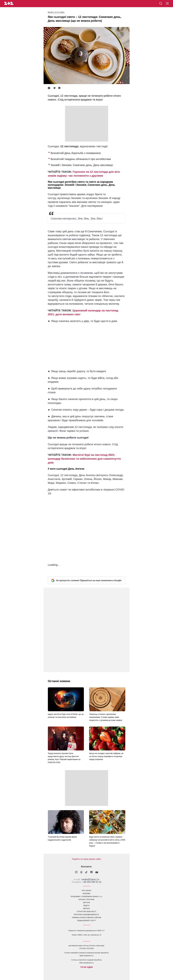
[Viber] (59, 88)
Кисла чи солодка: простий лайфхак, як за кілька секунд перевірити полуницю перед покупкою (106, 756)
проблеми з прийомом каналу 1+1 (86, 897)
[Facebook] (49, 88)
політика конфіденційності (87, 915)
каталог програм (87, 900)
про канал (86, 891)
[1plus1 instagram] (76, 872)
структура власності (86, 912)
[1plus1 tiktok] (86, 872)
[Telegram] (54, 88)
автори (87, 909)
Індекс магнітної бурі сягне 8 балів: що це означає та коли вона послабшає (66, 716)
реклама (86, 894)
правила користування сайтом (87, 918)
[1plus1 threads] (81, 872)
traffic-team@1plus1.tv (86, 963)
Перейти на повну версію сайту (87, 859)
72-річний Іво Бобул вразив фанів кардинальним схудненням (62, 838)
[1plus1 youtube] (97, 872)
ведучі (86, 906)
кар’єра (86, 903)
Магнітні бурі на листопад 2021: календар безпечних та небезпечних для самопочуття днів (84, 459)
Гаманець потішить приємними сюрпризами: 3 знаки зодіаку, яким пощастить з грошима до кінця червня (106, 717)
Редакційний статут (86, 921)
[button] (167, 4)
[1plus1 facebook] (91, 872)
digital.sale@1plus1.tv (86, 956)
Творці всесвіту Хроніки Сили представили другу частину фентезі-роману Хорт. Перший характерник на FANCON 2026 (64, 758)
